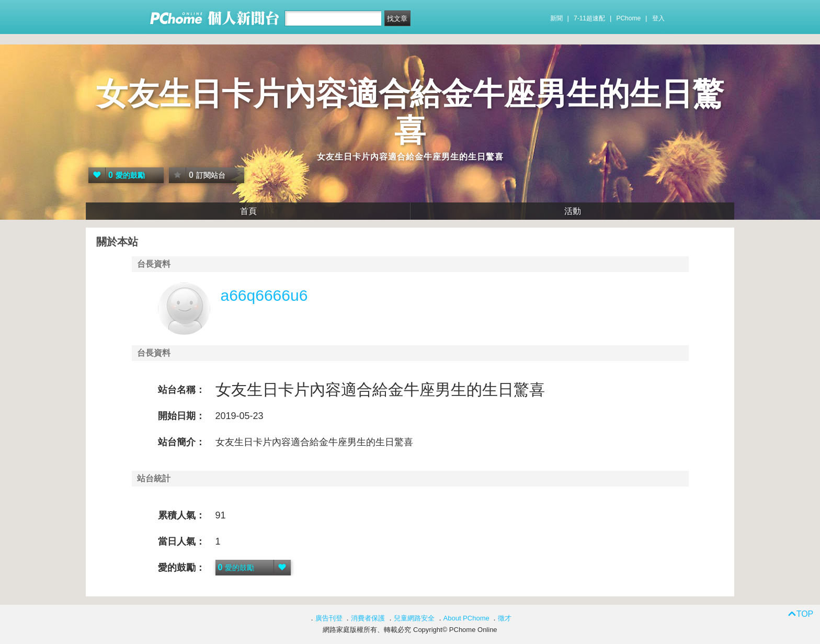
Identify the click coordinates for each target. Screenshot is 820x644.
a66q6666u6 (264, 295)
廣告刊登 (329, 618)
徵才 (505, 618)
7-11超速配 (589, 18)
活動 (573, 211)
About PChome (466, 618)
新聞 (556, 18)
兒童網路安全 (414, 618)
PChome (628, 18)
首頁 (248, 211)
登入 (658, 18)
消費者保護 (368, 618)
